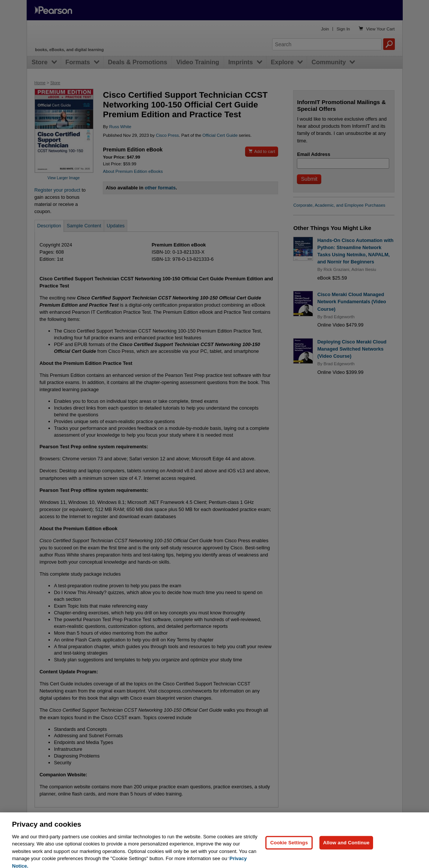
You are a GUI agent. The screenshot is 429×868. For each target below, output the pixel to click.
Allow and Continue (346, 852)
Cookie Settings (289, 852)
